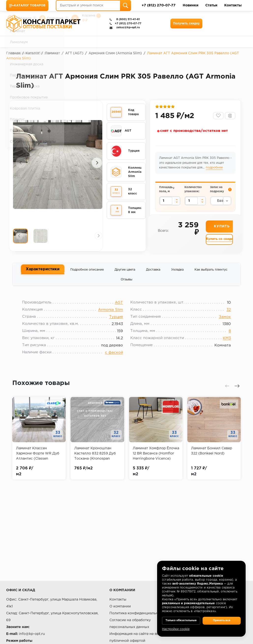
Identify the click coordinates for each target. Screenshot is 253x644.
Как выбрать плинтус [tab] (211, 273)
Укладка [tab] (177, 273)
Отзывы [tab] (126, 282)
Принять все (222, 617)
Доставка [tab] (153, 273)
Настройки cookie (176, 629)
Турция (116, 322)
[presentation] (21, 163)
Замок (221, 322)
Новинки (191, 5)
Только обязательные (181, 617)
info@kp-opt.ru (32, 634)
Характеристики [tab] (43, 272)
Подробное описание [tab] (87, 273)
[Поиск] (126, 6)
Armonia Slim (111, 315)
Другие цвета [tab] (125, 273)
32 (225, 315)
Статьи (211, 5)
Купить (222, 232)
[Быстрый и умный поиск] (93, 6)
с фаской (114, 358)
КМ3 (223, 344)
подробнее (215, 170)
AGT (119, 308)
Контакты (233, 5)
